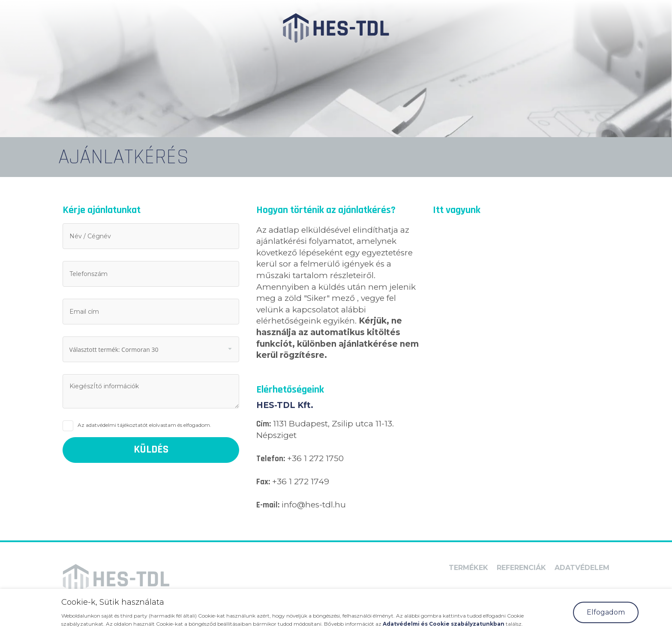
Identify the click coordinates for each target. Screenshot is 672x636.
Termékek (468, 568)
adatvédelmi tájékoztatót (117, 425)
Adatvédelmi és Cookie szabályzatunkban (444, 624)
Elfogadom (606, 612)
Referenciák (521, 568)
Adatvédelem (582, 568)
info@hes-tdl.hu (314, 505)
